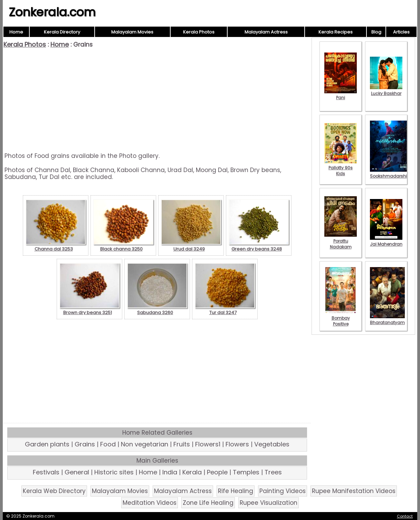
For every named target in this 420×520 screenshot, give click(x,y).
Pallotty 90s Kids (341, 168)
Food (108, 444)
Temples (246, 472)
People (217, 472)
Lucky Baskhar (386, 91)
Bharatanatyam (387, 320)
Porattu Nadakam (341, 241)
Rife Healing (236, 491)
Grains (85, 444)
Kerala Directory (62, 32)
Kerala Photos (199, 32)
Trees (273, 472)
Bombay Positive (341, 318)
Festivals (46, 472)
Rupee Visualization (269, 503)
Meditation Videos (150, 503)
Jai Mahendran (386, 241)
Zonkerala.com (52, 12)
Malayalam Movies (132, 32)
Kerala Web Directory (54, 491)
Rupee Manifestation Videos (354, 491)
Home (16, 32)
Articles (401, 32)
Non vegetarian (145, 444)
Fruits (182, 444)
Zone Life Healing (208, 503)
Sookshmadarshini (390, 173)
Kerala (192, 472)
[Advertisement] (157, 100)
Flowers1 (208, 444)
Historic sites (114, 472)
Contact (405, 516)
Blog (376, 32)
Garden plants (47, 444)
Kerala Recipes (336, 32)
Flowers (237, 444)
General (77, 472)
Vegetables (272, 444)
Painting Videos (283, 491)
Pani (341, 95)
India (170, 472)
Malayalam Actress (266, 32)
